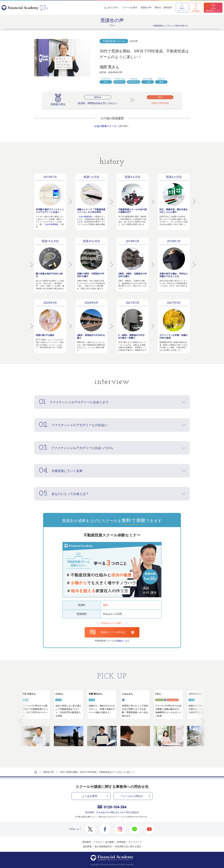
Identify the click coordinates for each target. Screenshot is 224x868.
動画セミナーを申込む (108, 632)
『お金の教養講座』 (52, 224)
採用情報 (121, 842)
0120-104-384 (112, 807)
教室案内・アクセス (92, 842)
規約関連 (87, 846)
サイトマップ (135, 842)
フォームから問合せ (132, 796)
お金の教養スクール (105, 126)
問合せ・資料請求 (163, 7)
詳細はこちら (123, 641)
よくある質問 (90, 796)
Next (203, 719)
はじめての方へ (112, 7)
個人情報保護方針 (103, 846)
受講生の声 (146, 7)
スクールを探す (130, 7)
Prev (21, 719)
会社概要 (109, 842)
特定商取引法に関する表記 (128, 846)
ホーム (36, 772)
